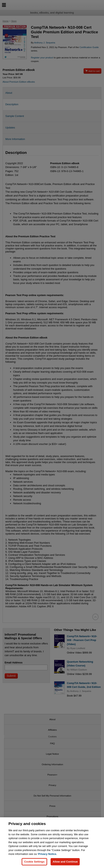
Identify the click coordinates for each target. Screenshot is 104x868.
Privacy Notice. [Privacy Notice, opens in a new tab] (47, 857)
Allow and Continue (65, 864)
